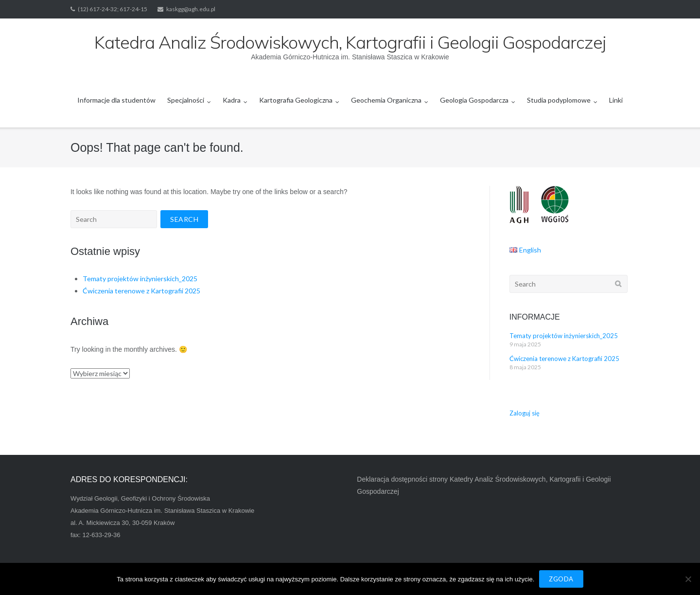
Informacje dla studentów (116, 100)
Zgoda (561, 579)
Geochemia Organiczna (386, 100)
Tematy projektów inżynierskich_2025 (140, 279)
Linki (616, 100)
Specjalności (186, 100)
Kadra (232, 100)
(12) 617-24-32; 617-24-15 (113, 9)
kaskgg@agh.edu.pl (191, 9)
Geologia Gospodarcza (474, 100)
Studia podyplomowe (559, 100)
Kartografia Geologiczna (296, 100)
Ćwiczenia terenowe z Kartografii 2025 (141, 291)
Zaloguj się (525, 413)
